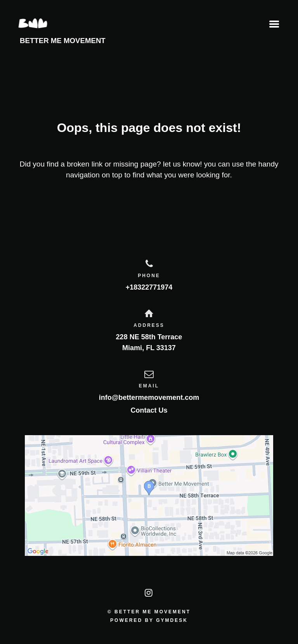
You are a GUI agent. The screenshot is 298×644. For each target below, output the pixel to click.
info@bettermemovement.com (149, 398)
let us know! (183, 164)
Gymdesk (172, 620)
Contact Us (149, 410)
